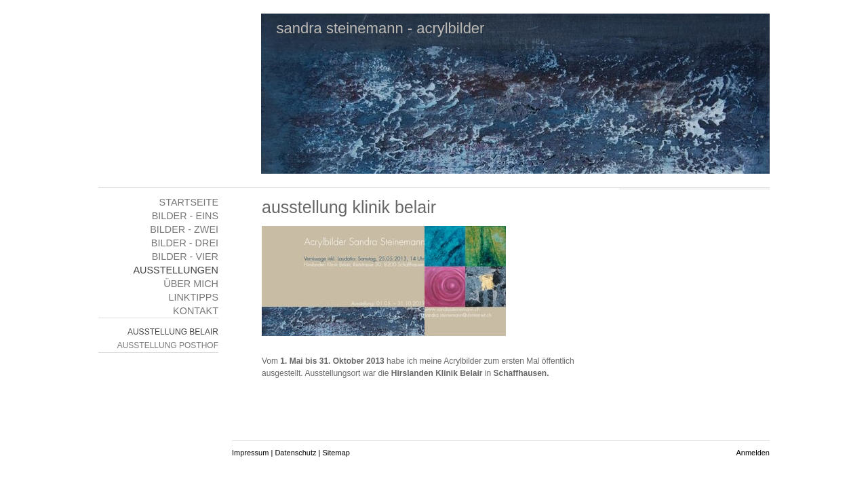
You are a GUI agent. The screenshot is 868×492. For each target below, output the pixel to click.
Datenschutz (295, 453)
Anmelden (753, 453)
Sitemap (336, 453)
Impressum (250, 453)
